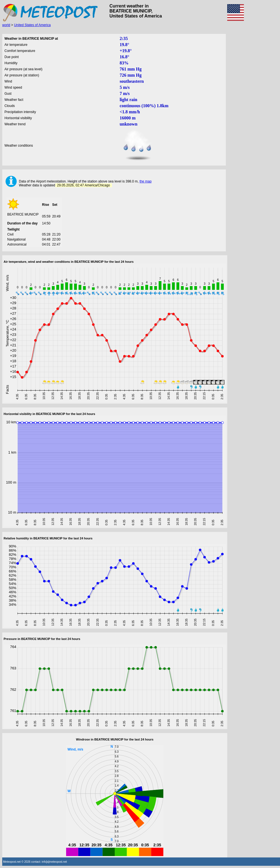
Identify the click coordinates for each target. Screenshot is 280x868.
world (6, 25)
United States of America (32, 25)
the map (145, 181)
